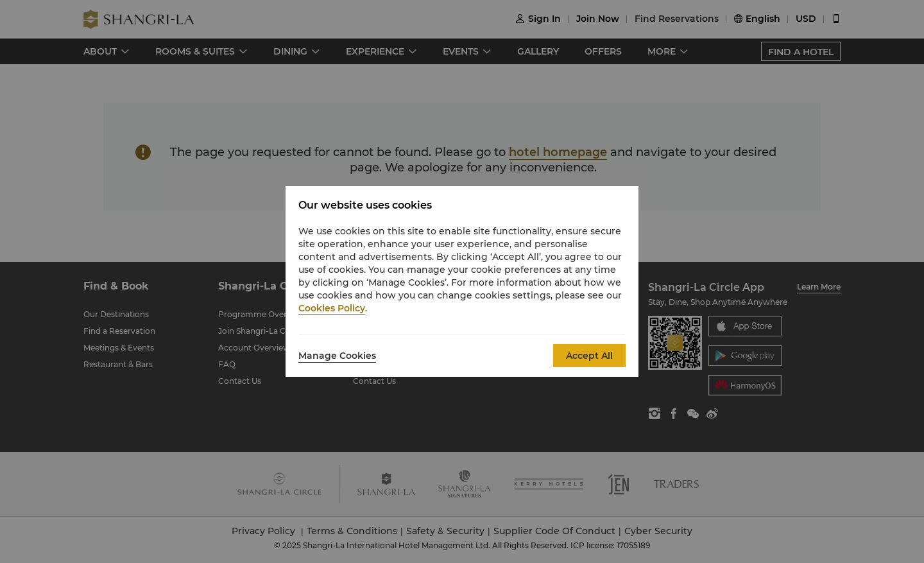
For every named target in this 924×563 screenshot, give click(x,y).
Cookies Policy (332, 308)
